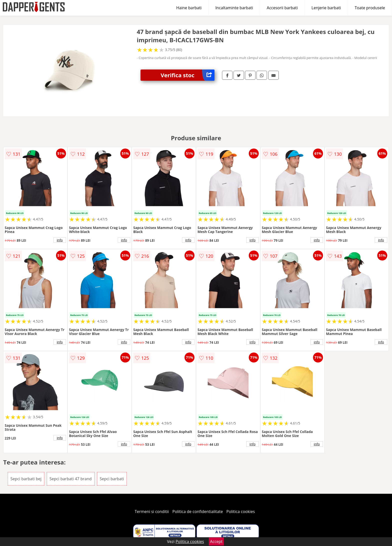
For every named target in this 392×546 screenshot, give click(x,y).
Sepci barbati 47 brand (70, 479)
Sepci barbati (112, 479)
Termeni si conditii (152, 511)
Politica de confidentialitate (198, 511)
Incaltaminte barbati (234, 8)
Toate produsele (370, 8)
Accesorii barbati (282, 8)
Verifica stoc (187, 75)
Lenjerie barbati (326, 8)
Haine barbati (189, 8)
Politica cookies (241, 511)
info (60, 240)
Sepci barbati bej (26, 479)
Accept (216, 541)
